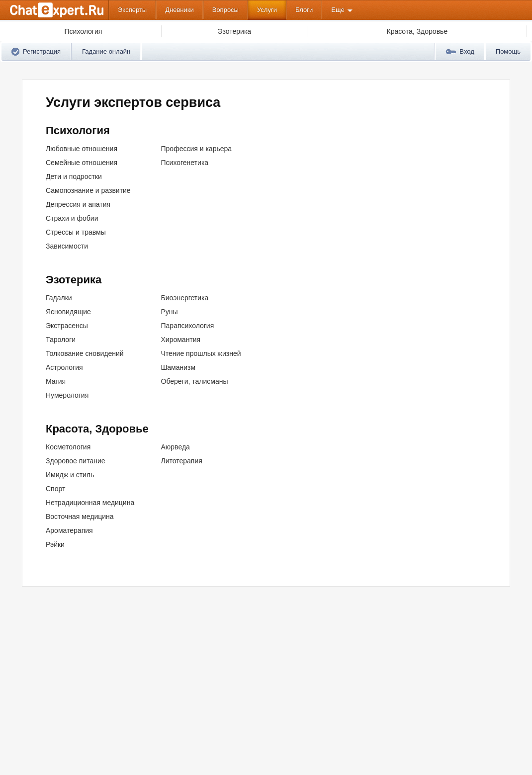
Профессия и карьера (197, 149)
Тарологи (61, 340)
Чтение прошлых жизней (201, 353)
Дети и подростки (74, 176)
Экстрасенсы (67, 326)
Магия (56, 381)
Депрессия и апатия (78, 204)
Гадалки (59, 298)
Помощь (508, 51)
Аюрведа (176, 447)
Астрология (64, 367)
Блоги (304, 10)
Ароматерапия (69, 530)
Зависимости (67, 246)
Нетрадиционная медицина (90, 503)
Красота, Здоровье (97, 429)
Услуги (267, 10)
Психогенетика (185, 163)
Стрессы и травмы (76, 232)
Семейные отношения (82, 163)
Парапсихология (188, 326)
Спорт (55, 489)
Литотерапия (182, 461)
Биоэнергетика (185, 298)
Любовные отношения (82, 149)
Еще (338, 10)
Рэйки (55, 544)
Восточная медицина (80, 517)
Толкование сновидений (85, 353)
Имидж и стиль (70, 475)
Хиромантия (181, 340)
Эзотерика (74, 280)
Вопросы (225, 10)
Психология (78, 130)
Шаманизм (178, 367)
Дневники (179, 10)
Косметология (68, 447)
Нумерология (67, 395)
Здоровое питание (76, 461)
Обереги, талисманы (195, 381)
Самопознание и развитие (88, 190)
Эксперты (132, 10)
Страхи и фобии (72, 218)
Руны (170, 312)
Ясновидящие (68, 312)
